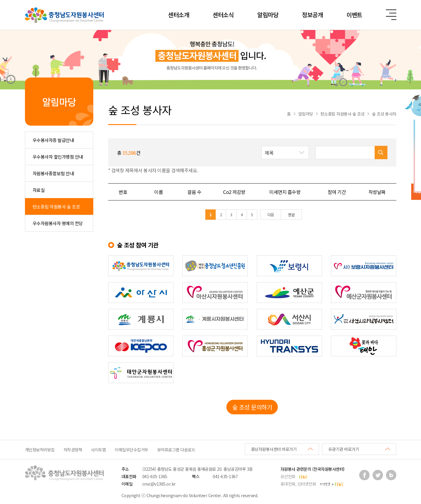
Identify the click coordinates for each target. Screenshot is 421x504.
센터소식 (223, 15)
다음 (271, 215)
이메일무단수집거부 (131, 450)
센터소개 (179, 15)
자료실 (39, 190)
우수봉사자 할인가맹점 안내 (58, 157)
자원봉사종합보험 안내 (53, 173)
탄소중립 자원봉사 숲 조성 (56, 207)
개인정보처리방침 (40, 450)
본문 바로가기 (0, 0)
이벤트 (354, 15)
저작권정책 (73, 450)
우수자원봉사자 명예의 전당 (58, 223)
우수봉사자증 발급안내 (53, 140)
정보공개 (312, 15)
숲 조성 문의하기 (252, 407)
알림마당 (268, 15)
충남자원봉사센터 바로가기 (274, 449)
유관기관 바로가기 (344, 449)
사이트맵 (98, 450)
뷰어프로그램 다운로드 (176, 450)
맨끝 (291, 215)
